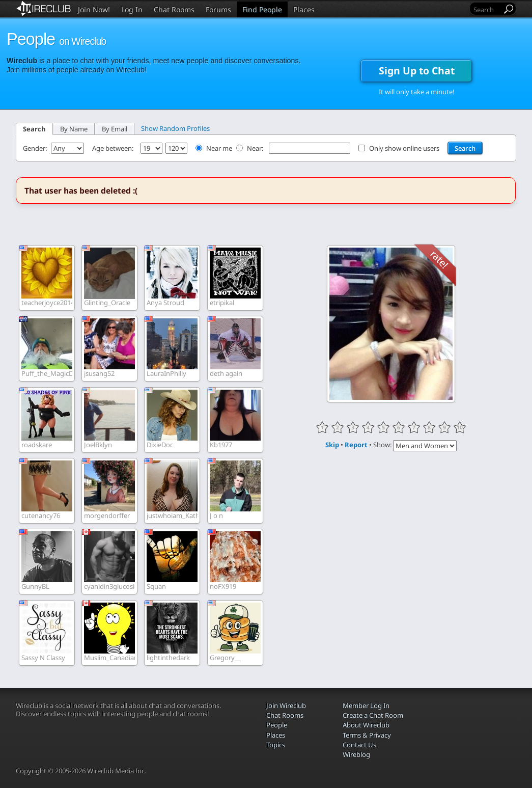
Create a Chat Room (373, 715)
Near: (256, 148)
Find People (262, 9)
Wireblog (356, 754)
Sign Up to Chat (417, 71)
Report (356, 445)
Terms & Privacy (367, 735)
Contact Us (359, 745)
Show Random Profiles (175, 128)
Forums (218, 9)
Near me (219, 148)
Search (34, 129)
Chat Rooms (174, 9)
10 (460, 427)
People (277, 725)
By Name (74, 129)
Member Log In (366, 705)
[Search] (487, 9)
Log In (132, 9)
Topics (276, 745)
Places (304, 9)
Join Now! (94, 9)
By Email (115, 129)
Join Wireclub (286, 705)
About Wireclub (366, 725)
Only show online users (404, 148)
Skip (332, 445)
